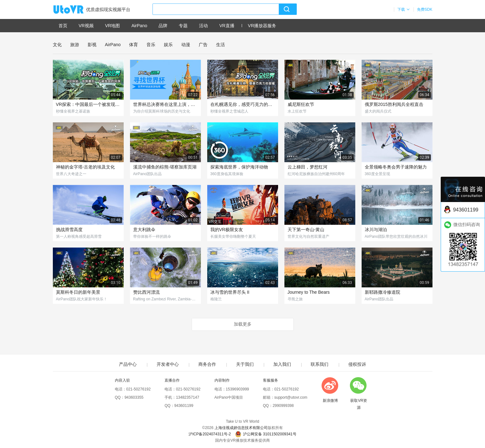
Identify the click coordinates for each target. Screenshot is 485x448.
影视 (92, 45)
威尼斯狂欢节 (301, 104)
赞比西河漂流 (146, 292)
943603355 (134, 397)
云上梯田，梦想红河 (308, 167)
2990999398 (283, 406)
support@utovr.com (291, 397)
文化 (57, 45)
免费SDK (425, 9)
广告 (203, 45)
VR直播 (227, 26)
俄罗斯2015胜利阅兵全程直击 (394, 104)
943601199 (184, 406)
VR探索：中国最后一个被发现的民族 (88, 104)
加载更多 (243, 324)
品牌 (163, 26)
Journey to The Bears (309, 292)
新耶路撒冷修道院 (382, 292)
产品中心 (128, 364)
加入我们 (282, 364)
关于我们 (245, 364)
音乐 (151, 45)
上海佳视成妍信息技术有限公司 (241, 428)
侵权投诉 (357, 364)
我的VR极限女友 (227, 230)
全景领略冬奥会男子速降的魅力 (396, 167)
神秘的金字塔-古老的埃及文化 (86, 167)
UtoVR (75, 10)
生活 (221, 45)
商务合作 (207, 364)
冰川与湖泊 (376, 230)
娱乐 (168, 45)
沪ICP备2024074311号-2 (210, 434)
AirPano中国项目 (229, 397)
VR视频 (86, 26)
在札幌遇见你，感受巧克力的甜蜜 (243, 104)
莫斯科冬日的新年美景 (78, 292)
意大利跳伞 (144, 230)
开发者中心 (168, 364)
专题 (183, 26)
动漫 (186, 45)
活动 (203, 26)
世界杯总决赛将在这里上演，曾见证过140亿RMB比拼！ (165, 104)
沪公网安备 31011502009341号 (266, 434)
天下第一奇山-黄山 (306, 230)
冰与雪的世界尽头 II (230, 292)
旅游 (75, 45)
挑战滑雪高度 (69, 230)
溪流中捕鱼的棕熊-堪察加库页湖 (165, 167)
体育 (134, 45)
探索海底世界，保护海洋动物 (239, 167)
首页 (63, 26)
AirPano (139, 26)
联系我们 (320, 364)
